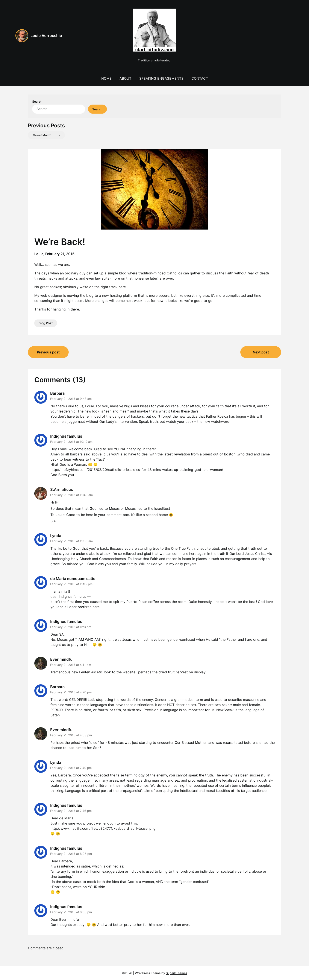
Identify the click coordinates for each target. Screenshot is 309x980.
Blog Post (46, 323)
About (125, 78)
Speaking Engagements (161, 78)
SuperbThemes (176, 973)
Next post (261, 352)
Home (106, 78)
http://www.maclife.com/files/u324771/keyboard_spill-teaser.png (103, 828)
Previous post (48, 352)
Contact (200, 78)
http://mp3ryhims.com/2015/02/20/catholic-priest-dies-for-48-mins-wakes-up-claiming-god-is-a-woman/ (137, 470)
